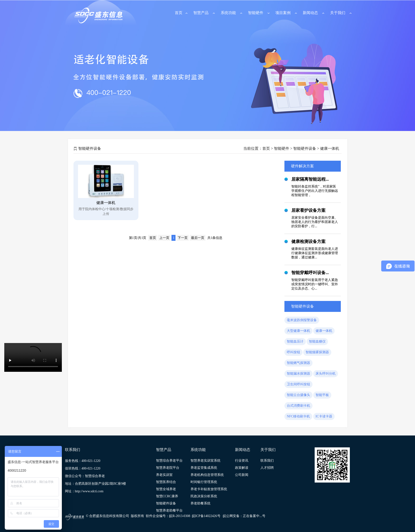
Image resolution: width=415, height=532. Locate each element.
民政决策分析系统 (204, 496)
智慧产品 (201, 13)
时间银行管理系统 (204, 482)
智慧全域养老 (166, 489)
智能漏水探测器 (298, 374)
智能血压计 (295, 341)
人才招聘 (267, 468)
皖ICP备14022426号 (206, 516)
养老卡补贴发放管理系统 (209, 489)
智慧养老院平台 (168, 468)
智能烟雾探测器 (317, 352)
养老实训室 (164, 475)
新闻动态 (310, 13)
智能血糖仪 (317, 341)
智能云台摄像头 (298, 395)
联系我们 (267, 461)
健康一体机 (324, 331)
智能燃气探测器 (298, 363)
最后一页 (198, 238)
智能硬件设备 (166, 503)
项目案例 (283, 13)
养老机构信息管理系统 (207, 475)
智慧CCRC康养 (167, 496)
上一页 (164, 238)
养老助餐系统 (200, 503)
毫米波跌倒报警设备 (302, 320)
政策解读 (242, 468)
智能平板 (322, 395)
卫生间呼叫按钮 (298, 384)
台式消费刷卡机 (298, 406)
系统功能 (228, 13)
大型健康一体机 (298, 331)
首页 (179, 13)
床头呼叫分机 (326, 374)
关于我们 (338, 13)
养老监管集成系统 (204, 468)
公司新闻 (242, 475)
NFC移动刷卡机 (298, 416)
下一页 (183, 238)
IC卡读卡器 (324, 416)
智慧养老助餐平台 (169, 510)
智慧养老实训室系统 (205, 461)
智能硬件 (256, 13)
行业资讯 (242, 461)
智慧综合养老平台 (169, 461)
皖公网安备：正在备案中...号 (244, 516)
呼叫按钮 (293, 352)
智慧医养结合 (166, 482)
